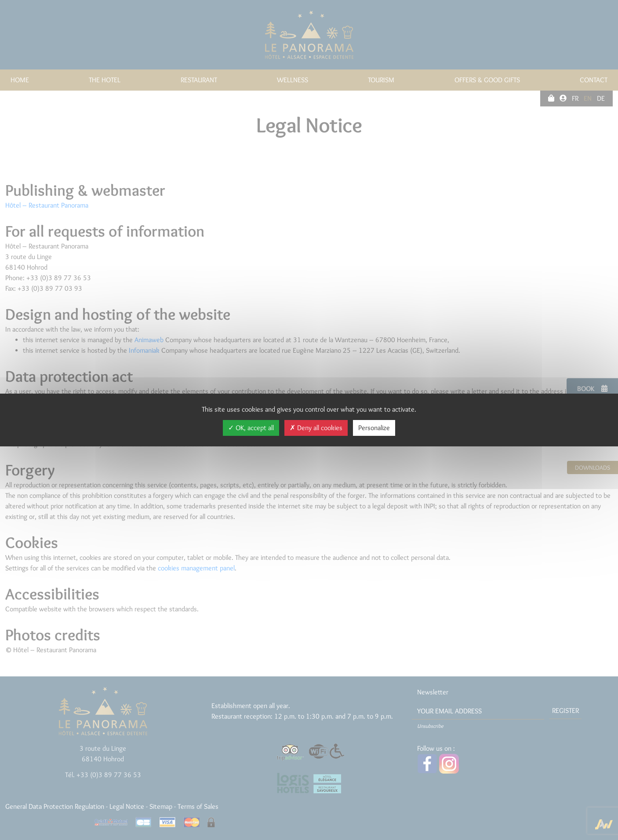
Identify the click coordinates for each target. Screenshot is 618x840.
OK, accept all (251, 428)
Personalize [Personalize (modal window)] (374, 428)
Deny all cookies (316, 428)
